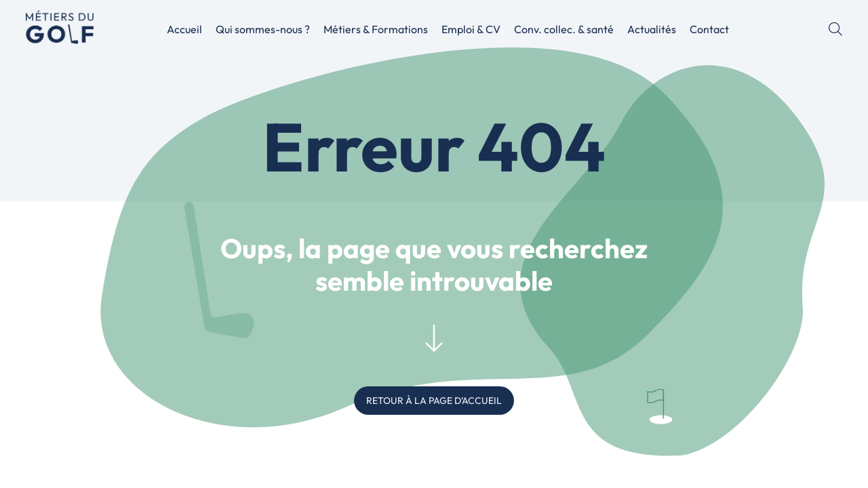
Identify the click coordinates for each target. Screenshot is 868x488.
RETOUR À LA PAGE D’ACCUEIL (434, 400)
